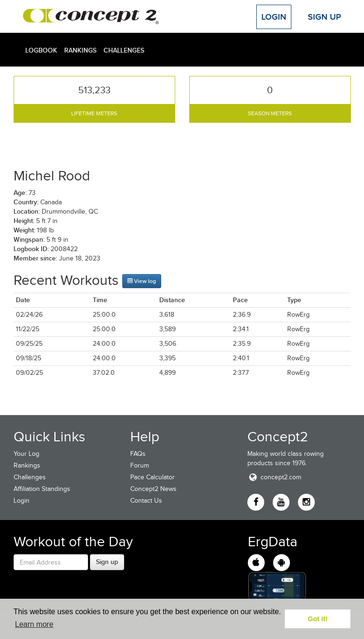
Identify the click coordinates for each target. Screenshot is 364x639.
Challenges (124, 50)
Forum (140, 465)
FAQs (138, 454)
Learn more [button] (34, 624)
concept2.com (274, 477)
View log (142, 281)
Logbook (41, 50)
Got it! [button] (318, 619)
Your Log (26, 454)
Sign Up (324, 17)
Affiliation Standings (42, 489)
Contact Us (146, 501)
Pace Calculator (152, 477)
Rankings (80, 50)
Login (274, 17)
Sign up (107, 562)
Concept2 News (153, 489)
